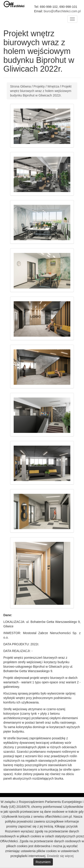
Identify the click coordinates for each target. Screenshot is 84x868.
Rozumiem (43, 862)
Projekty (39, 86)
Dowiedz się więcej (60, 856)
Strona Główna (20, 86)
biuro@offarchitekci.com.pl (62, 11)
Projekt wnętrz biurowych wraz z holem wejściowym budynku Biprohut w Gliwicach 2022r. (41, 91)
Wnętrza (53, 86)
